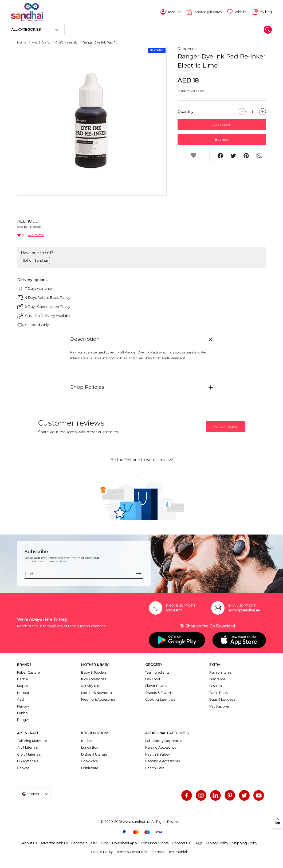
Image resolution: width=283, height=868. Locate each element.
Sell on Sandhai (35, 260)
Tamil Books (219, 692)
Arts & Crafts (41, 42)
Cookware (90, 761)
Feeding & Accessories (98, 699)
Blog (105, 843)
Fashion (216, 686)
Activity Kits (91, 686)
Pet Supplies (219, 706)
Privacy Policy (217, 843)
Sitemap (158, 851)
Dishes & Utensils (94, 754)
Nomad (23, 692)
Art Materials (27, 747)
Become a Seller (84, 843)
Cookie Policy (102, 851)
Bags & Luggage (222, 699)
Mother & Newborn (97, 692)
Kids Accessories (94, 679)
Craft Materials (66, 42)
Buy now (222, 139)
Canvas (23, 767)
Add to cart (222, 124)
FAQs (198, 843)
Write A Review (225, 426)
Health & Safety (158, 754)
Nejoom (36, 226)
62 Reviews (36, 235)
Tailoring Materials (32, 741)
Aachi (22, 699)
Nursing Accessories (161, 747)
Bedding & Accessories (162, 761)
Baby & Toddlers (94, 672)
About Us (29, 843)
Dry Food (153, 679)
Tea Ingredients (157, 672)
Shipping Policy (245, 843)
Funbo (22, 713)
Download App (125, 843)
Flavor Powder (157, 686)
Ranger (23, 719)
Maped (23, 686)
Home (22, 42)
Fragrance (217, 679)
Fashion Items (220, 672)
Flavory (23, 706)
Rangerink (187, 49)
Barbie (23, 679)
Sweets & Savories (160, 692)
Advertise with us (54, 843)
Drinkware (90, 767)
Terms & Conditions (132, 851)
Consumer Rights (155, 843)
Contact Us (181, 843)
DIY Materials (27, 761)
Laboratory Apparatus (164, 741)
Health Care (155, 767)
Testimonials (178, 851)
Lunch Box (90, 747)
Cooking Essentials (160, 699)
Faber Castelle (29, 672)
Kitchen (87, 741)
